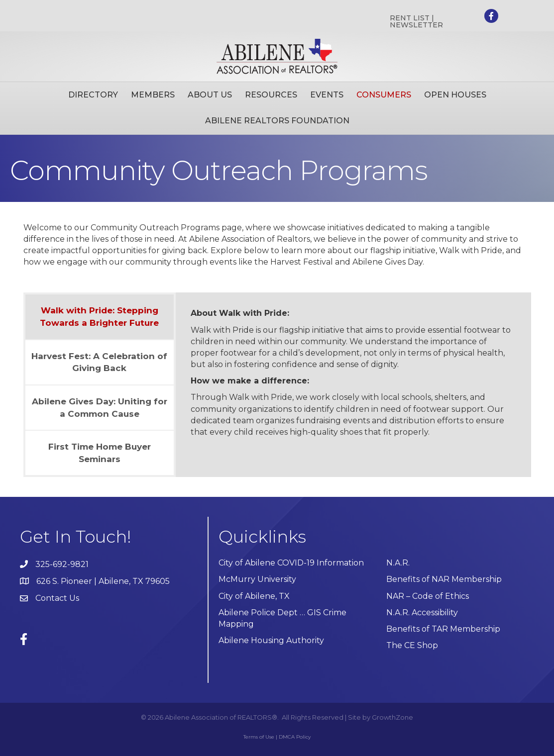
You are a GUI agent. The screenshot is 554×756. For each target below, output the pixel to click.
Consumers (384, 95)
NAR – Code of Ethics (428, 596)
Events (327, 95)
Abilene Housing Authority (271, 640)
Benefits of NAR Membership (444, 579)
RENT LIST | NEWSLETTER (416, 21)
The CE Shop (412, 645)
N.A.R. (398, 563)
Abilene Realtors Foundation (277, 121)
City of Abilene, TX (254, 596)
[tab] (100, 317)
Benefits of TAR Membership (443, 629)
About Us (210, 95)
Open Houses (455, 95)
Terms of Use (259, 737)
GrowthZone (392, 717)
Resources (271, 95)
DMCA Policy (295, 737)
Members (153, 95)
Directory (93, 95)
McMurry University (257, 579)
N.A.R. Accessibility (423, 613)
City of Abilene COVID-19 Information (291, 563)
